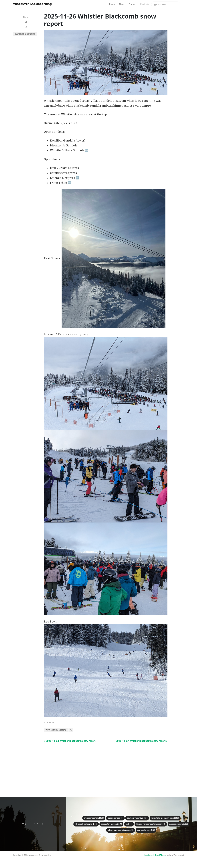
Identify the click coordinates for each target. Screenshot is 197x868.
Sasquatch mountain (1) (111, 824)
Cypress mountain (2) (178, 824)
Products (145, 4)
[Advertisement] (106, 764)
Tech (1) (129, 824)
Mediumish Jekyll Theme (155, 855)
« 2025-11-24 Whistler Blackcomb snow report (70, 741)
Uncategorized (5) (115, 818)
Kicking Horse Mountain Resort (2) (151, 824)
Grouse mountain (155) (94, 818)
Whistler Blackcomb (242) (86, 824)
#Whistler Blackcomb (25, 34)
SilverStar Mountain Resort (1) (121, 830)
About (122, 4)
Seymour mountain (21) (137, 818)
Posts (112, 4)
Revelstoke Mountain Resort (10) (165, 818)
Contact (133, 4)
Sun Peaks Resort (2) (146, 830)
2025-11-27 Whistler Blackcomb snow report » (142, 741)
